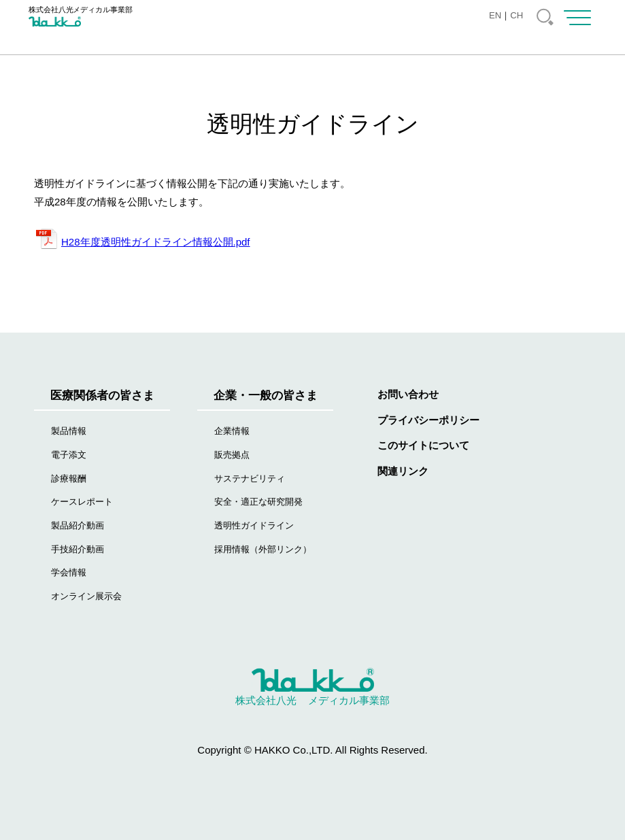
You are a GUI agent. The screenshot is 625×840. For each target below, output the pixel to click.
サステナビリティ (250, 478)
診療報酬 (69, 478)
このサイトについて (423, 445)
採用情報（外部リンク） (263, 549)
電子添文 (69, 455)
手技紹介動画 (78, 549)
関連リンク (403, 471)
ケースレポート (82, 502)
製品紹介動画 (78, 525)
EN (495, 15)
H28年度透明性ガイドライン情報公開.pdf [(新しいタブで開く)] (156, 242)
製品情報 (69, 431)
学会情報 (69, 572)
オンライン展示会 (86, 596)
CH (517, 15)
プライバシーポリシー (428, 420)
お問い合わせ (408, 394)
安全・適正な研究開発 (258, 502)
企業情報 (232, 431)
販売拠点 (232, 455)
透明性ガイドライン (254, 525)
